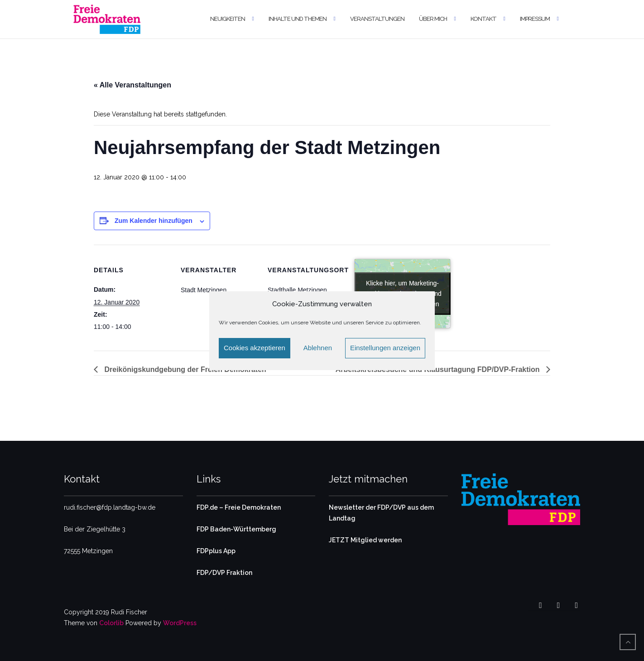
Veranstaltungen (377, 19)
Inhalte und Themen (298, 19)
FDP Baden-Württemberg (236, 529)
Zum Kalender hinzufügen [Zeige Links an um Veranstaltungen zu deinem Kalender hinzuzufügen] (154, 221)
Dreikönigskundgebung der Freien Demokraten (184, 369)
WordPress (180, 623)
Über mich (433, 19)
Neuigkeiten (228, 19)
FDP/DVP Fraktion (224, 573)
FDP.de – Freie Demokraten (239, 507)
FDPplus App (216, 551)
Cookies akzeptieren (255, 348)
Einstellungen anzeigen (385, 348)
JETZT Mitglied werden (365, 540)
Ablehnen (318, 348)
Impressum (535, 19)
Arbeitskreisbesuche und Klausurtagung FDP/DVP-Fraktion (439, 369)
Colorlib (111, 623)
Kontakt (483, 19)
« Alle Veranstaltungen (132, 85)
